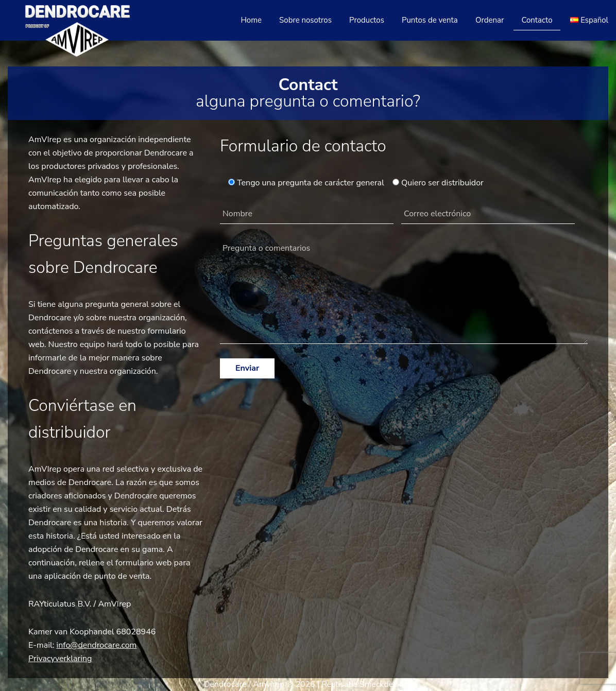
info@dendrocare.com (97, 645)
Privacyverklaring (60, 659)
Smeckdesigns (386, 684)
